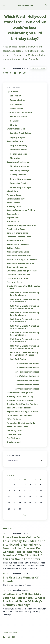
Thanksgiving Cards (16, 229)
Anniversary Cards (15, 241)
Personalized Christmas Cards (21, 423)
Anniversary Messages (21, 188)
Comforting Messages (21, 179)
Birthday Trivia (38, 68)
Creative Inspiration (16, 129)
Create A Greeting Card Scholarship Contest (23, 287)
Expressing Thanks (19, 183)
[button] (4, 5)
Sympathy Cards (14, 431)
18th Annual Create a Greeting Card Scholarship (24, 301)
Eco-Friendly (16, 96)
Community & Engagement (19, 112)
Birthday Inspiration (19, 166)
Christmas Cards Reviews (18, 275)
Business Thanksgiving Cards (20, 263)
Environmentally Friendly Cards (21, 225)
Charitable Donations (17, 267)
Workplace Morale (19, 150)
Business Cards (13, 214)
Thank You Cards (14, 434)
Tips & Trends (13, 92)
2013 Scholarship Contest (27, 363)
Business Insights (15, 141)
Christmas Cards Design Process (22, 271)
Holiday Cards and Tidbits (19, 408)
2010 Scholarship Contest (27, 376)
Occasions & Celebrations (18, 162)
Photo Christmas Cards (17, 427)
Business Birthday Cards (18, 252)
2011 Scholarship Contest (27, 372)
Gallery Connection (25, 5)
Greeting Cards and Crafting (20, 397)
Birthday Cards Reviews (18, 244)
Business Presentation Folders (21, 210)
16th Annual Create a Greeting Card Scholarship (24, 294)
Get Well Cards (13, 222)
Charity (14, 125)
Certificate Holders (16, 199)
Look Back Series (18, 359)
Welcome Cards (14, 195)
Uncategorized (14, 442)
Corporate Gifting (19, 145)
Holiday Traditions (19, 175)
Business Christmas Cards (19, 256)
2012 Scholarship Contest (27, 368)
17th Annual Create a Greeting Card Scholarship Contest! (24, 307)
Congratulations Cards (17, 233)
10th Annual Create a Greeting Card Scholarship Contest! (24, 347)
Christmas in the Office (17, 278)
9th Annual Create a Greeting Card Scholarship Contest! (24, 354)
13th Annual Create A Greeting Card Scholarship (25, 327)
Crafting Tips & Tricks (20, 133)
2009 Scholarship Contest (27, 380)
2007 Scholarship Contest (27, 389)
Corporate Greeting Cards (19, 237)
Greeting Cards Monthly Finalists (22, 404)
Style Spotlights (18, 137)
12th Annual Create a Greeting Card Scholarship (24, 334)
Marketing (15, 158)
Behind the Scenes (19, 117)
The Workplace (14, 438)
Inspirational (13, 218)
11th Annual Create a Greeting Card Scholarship (24, 340)
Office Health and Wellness (19, 415)
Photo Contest (13, 203)
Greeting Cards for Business (20, 400)
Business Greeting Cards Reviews (22, 260)
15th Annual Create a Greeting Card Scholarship (24, 314)
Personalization (17, 100)
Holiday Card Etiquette (21, 154)
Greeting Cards (14, 206)
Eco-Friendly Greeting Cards (20, 393)
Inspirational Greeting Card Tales (22, 412)
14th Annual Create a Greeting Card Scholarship (24, 320)
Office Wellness (17, 104)
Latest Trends (17, 109)
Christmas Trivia (14, 282)
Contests (14, 121)
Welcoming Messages (20, 170)
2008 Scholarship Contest (27, 385)
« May (24, 515)
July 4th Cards (13, 191)
